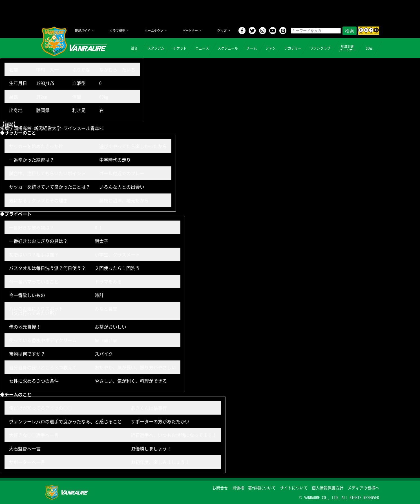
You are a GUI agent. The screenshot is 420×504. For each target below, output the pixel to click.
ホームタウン (154, 31)
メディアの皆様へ (363, 488)
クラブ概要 (117, 31)
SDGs (369, 48)
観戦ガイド (82, 31)
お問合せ (220, 488)
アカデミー (293, 48)
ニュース (202, 48)
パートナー (190, 31)
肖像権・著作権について (254, 488)
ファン (271, 48)
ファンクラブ (320, 48)
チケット (180, 48)
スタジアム (156, 48)
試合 (134, 48)
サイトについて (294, 488)
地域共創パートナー (348, 48)
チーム (252, 48)
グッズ (222, 31)
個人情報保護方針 (328, 488)
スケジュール (228, 48)
